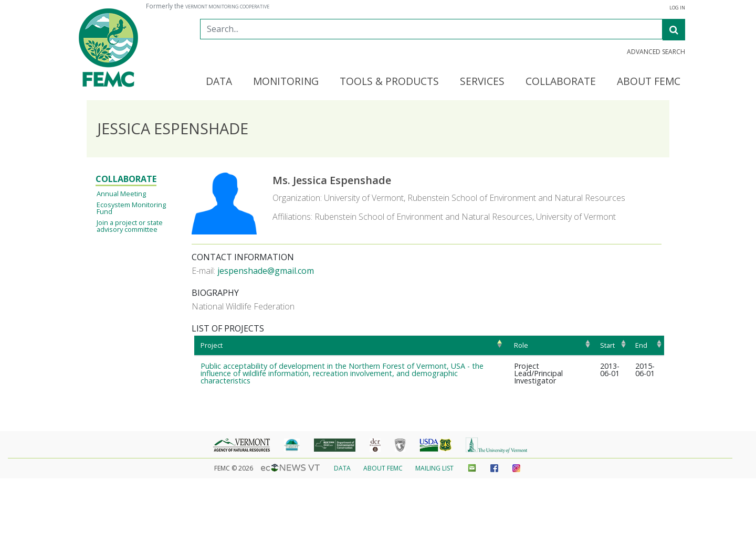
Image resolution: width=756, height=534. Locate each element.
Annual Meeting (121, 194)
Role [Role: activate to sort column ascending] (521, 345)
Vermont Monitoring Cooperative (227, 7)
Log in (677, 8)
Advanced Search (656, 52)
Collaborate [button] (561, 82)
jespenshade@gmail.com (266, 271)
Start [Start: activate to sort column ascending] (607, 345)
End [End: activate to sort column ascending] (641, 345)
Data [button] (219, 82)
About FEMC (383, 468)
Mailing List (434, 468)
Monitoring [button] (286, 82)
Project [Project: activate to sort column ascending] (212, 345)
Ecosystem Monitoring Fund (131, 208)
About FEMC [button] (649, 82)
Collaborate (126, 179)
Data (342, 468)
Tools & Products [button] (389, 82)
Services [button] (482, 82)
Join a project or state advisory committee (130, 226)
